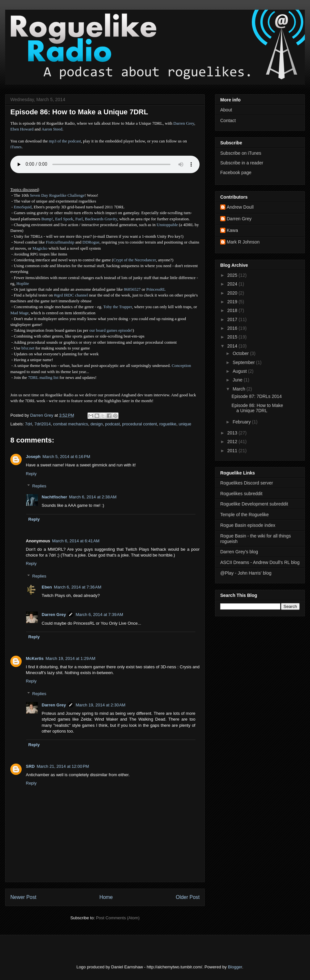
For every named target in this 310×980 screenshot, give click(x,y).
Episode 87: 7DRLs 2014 (257, 396)
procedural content (139, 424)
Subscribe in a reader (242, 163)
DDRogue (91, 242)
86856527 (132, 289)
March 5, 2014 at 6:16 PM (67, 457)
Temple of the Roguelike (244, 515)
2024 (233, 284)
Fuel (79, 219)
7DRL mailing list (43, 377)
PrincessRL (156, 289)
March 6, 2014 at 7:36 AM (78, 587)
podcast (112, 424)
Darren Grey (184, 123)
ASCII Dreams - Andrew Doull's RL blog (260, 562)
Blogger (235, 967)
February (242, 422)
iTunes (16, 147)
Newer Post (23, 897)
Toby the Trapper (118, 307)
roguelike (168, 424)
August (240, 371)
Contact (228, 120)
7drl (29, 424)
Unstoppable (167, 225)
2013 (233, 433)
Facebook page (236, 172)
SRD (30, 766)
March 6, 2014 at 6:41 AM (76, 541)
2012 (233, 442)
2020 (233, 293)
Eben (47, 587)
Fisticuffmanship (60, 242)
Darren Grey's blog (239, 552)
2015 (233, 337)
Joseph (33, 457)
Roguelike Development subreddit (254, 504)
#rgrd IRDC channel (71, 295)
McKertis (35, 658)
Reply (31, 474)
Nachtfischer (54, 497)
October (241, 353)
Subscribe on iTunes (241, 153)
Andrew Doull (240, 207)
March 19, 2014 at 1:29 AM (70, 658)
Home (106, 897)
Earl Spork (64, 219)
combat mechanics (70, 424)
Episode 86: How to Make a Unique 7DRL (257, 408)
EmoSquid (23, 207)
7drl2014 (42, 424)
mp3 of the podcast (65, 141)
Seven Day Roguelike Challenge (57, 195)
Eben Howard (22, 129)
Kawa (232, 230)
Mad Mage (20, 313)
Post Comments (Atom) (118, 918)
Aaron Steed (52, 129)
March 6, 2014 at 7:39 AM (99, 615)
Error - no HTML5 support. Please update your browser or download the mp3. (105, 164)
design (97, 424)
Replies (39, 486)
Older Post (188, 897)
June (238, 380)
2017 (233, 319)
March (239, 389)
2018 (233, 310)
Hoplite (23, 283)
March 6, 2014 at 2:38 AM (93, 497)
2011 (233, 451)
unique (185, 424)
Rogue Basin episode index (248, 525)
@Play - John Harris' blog (246, 573)
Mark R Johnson (243, 242)
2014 (233, 346)
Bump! (47, 219)
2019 (233, 302)
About (226, 110)
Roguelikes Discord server (247, 483)
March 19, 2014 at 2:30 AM (100, 705)
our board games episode (110, 330)
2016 (233, 328)
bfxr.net (28, 348)
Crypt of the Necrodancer (135, 260)
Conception (181, 365)
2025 (233, 275)
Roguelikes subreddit (241, 494)
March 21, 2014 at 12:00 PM (63, 766)
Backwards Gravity (101, 219)
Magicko (40, 248)
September (244, 362)
